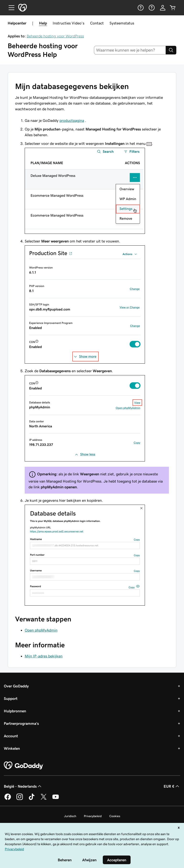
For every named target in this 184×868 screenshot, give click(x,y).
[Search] (171, 50)
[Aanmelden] (163, 8)
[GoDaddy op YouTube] (56, 799)
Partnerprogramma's (21, 723)
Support (11, 698)
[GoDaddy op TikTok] (32, 799)
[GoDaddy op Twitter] (44, 799)
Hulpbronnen (15, 711)
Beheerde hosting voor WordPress (55, 36)
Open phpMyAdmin (41, 630)
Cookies (115, 816)
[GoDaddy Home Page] (24, 766)
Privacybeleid (93, 816)
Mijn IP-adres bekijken (44, 656)
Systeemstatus (122, 23)
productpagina (72, 120)
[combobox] (130, 50)
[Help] (140, 8)
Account (11, 736)
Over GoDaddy (16, 686)
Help (43, 23)
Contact (97, 23)
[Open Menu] (10, 8)
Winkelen (12, 748)
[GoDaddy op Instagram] (20, 799)
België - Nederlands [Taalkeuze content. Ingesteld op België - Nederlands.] (23, 786)
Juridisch (70, 816)
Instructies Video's (69, 23)
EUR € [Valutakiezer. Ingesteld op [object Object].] (172, 786)
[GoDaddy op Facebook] (8, 799)
